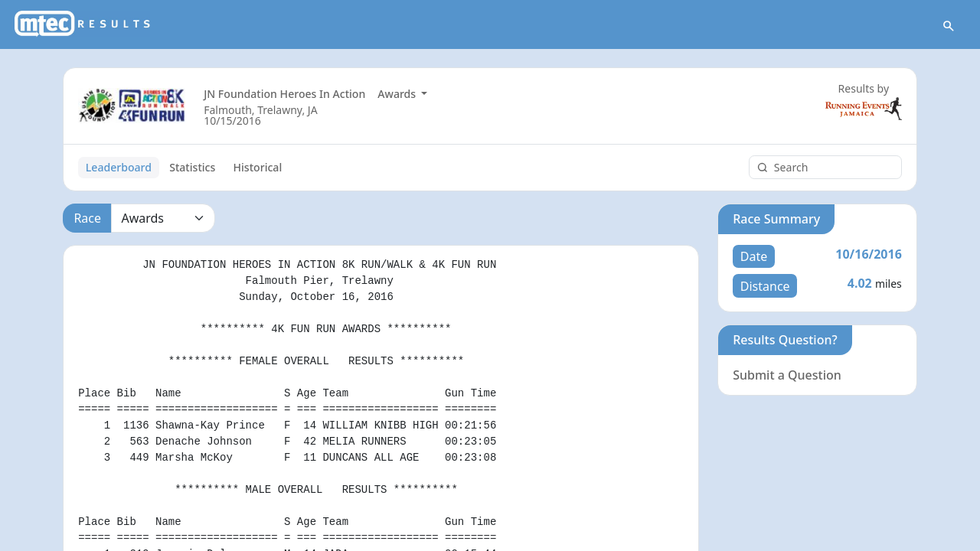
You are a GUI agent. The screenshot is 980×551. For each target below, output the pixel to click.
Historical (258, 167)
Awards (398, 94)
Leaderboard (119, 167)
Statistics (192, 167)
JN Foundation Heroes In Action (284, 94)
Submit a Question (787, 375)
